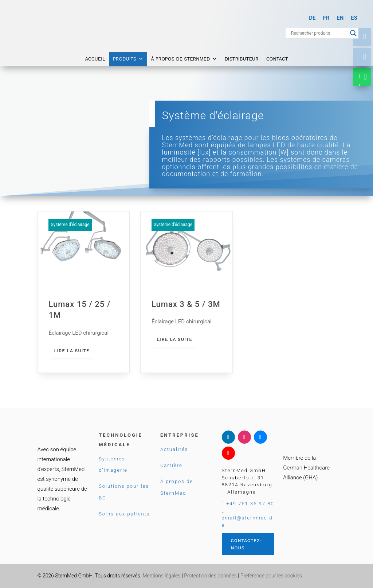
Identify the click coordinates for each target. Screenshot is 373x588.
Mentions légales (161, 576)
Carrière (171, 465)
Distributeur (241, 55)
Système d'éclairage (70, 225)
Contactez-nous (247, 544)
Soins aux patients (124, 514)
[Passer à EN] (340, 18)
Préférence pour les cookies (271, 576)
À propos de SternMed (184, 55)
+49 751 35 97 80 (250, 504)
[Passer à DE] (312, 18)
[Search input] (319, 33)
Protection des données (210, 576)
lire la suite (72, 351)
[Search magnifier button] (353, 33)
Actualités (174, 449)
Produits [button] (128, 55)
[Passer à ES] (354, 18)
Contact (277, 55)
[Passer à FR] (326, 18)
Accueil (95, 55)
